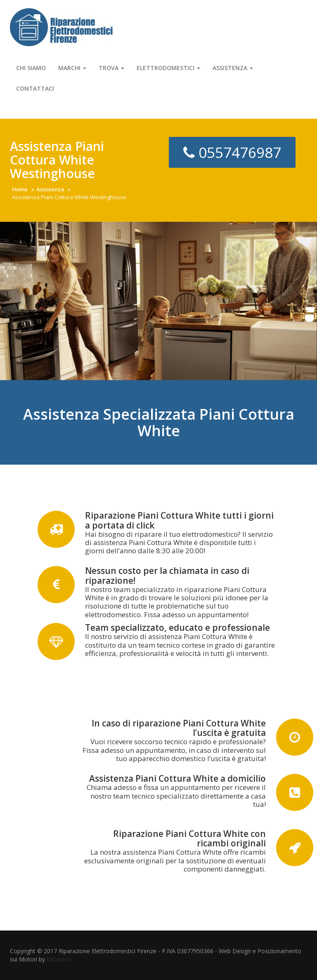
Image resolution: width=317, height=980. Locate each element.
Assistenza (233, 68)
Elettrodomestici (168, 68)
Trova (111, 68)
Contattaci (35, 88)
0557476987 (232, 152)
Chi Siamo (31, 68)
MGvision (59, 959)
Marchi (72, 68)
